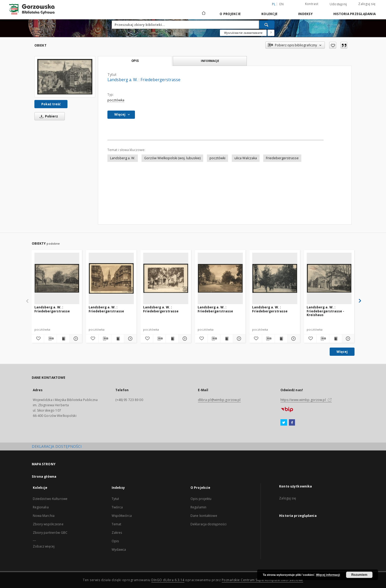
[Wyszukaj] (267, 25)
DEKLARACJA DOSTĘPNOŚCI (57, 446)
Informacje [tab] (210, 61)
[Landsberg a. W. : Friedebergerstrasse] (65, 77)
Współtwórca (122, 516)
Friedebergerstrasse (282, 158)
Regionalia (41, 507)
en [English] (281, 4)
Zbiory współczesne (48, 524)
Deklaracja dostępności (209, 524)
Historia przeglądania (355, 14)
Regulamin (198, 507)
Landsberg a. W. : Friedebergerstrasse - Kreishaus (325, 311)
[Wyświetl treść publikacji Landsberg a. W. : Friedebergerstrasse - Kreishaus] (336, 339)
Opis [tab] (135, 61)
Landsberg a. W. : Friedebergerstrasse (52, 309)
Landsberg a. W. (123, 158)
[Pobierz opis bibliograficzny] (50, 339)
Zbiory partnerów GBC (50, 533)
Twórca (117, 507)
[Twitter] (284, 423)
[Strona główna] (203, 14)
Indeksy (305, 14)
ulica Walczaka (246, 158)
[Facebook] (292, 423)
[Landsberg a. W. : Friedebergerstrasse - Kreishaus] (329, 278)
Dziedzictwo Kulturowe (50, 499)
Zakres (117, 533)
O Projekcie (230, 14)
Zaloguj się (367, 4)
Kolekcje (269, 14)
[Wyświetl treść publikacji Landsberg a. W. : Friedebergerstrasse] (63, 339)
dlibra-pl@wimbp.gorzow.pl (219, 400)
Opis (115, 541)
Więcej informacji (328, 575)
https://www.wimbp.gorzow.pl (306, 400)
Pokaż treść (51, 104)
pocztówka (116, 100)
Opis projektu (201, 499)
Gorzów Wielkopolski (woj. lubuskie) (172, 158)
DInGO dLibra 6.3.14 (168, 580)
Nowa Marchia (44, 516)
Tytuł (115, 499)
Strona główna (44, 477)
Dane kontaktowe (204, 516)
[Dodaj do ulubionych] (333, 45)
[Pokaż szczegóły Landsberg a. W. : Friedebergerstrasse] (75, 339)
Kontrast (312, 4)
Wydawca (119, 550)
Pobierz (48, 116)
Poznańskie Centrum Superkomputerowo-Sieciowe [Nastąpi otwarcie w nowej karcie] (262, 580)
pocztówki (217, 158)
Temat (117, 524)
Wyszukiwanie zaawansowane (243, 33)
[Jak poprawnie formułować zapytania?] (271, 33)
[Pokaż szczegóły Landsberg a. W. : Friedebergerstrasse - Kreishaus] (348, 339)
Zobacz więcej (44, 546)
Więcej (342, 352)
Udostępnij (338, 4)
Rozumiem (359, 575)
